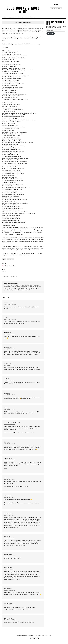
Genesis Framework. (48, 639)
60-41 (21, 34)
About (6, 17)
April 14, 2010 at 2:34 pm (10, 482)
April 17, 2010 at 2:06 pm (10, 518)
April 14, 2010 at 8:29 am (10, 462)
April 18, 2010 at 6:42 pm (10, 541)
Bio (5, 259)
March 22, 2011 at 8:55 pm (11, 623)
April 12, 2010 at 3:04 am (10, 335)
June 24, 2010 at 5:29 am (10, 572)
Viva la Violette (35, 639)
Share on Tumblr (13, 266)
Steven (6, 471)
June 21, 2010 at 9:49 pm (10, 559)
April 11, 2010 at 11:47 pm (11, 320)
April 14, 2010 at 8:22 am (10, 446)
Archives (26, 17)
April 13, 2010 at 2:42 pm (10, 381)
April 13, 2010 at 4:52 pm (10, 411)
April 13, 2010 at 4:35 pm (10, 396)
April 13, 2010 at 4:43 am (10, 366)
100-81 (14, 34)
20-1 (27, 34)
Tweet (7, 266)
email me (36, 44)
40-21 (24, 34)
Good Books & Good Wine (23, 10)
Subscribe (51, 33)
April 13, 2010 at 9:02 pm (10, 426)
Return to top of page (34, 642)
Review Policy (16, 17)
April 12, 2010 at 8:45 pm (10, 350)
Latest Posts (11, 259)
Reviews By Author (38, 17)
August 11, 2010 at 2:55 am (11, 608)
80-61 (18, 34)
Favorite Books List (32, 466)
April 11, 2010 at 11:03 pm (11, 305)
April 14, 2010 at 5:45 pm (10, 500)
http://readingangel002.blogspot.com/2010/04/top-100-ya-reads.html (20, 415)
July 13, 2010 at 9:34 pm (10, 594)
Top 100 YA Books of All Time (13, 277)
